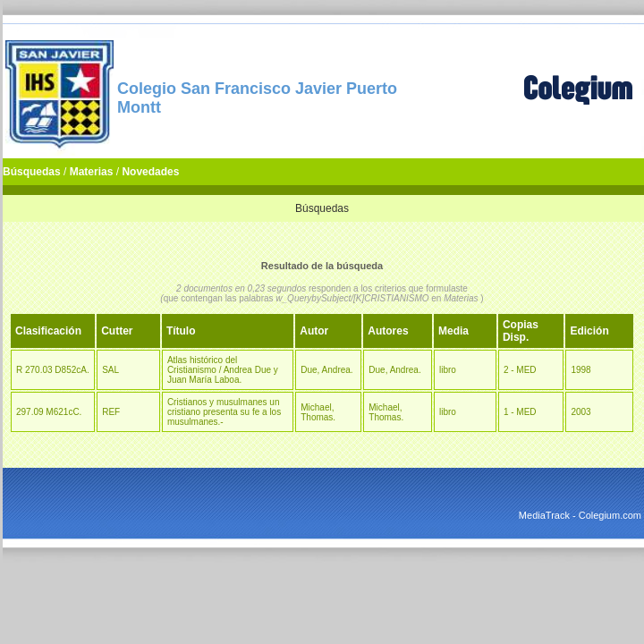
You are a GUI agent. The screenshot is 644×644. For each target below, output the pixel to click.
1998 (580, 370)
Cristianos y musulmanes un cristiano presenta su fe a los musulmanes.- (224, 412)
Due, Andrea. (326, 370)
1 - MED (520, 412)
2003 (580, 412)
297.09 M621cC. (49, 412)
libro (448, 370)
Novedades (150, 172)
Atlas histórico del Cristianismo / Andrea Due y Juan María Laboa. (223, 370)
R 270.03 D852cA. (53, 370)
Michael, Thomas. (318, 412)
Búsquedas (32, 172)
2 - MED (520, 370)
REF (111, 412)
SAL (110, 370)
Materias (92, 172)
